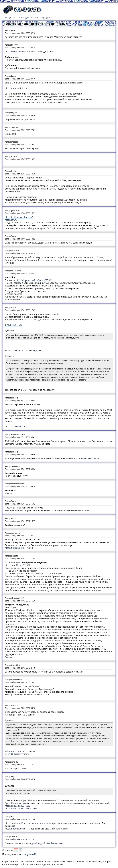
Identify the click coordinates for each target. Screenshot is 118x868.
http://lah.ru (11, 220)
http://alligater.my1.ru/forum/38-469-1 (35, 280)
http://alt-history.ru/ (15, 426)
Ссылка (9, 657)
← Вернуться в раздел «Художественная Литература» (26, 18)
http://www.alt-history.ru (88, 458)
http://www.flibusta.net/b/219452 (22, 809)
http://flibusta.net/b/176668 (19, 548)
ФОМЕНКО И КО (13, 325)
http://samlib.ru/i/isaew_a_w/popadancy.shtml (28, 823)
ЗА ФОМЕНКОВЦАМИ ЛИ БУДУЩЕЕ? (24, 351)
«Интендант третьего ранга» (20, 751)
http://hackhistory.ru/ (16, 829)
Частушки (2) (29, 854)
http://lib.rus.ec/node (16, 51)
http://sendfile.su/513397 (18, 565)
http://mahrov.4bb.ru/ (16, 88)
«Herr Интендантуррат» (17, 754)
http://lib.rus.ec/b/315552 (18, 806)
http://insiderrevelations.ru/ (19, 217)
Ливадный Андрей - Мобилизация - (45, 843)
